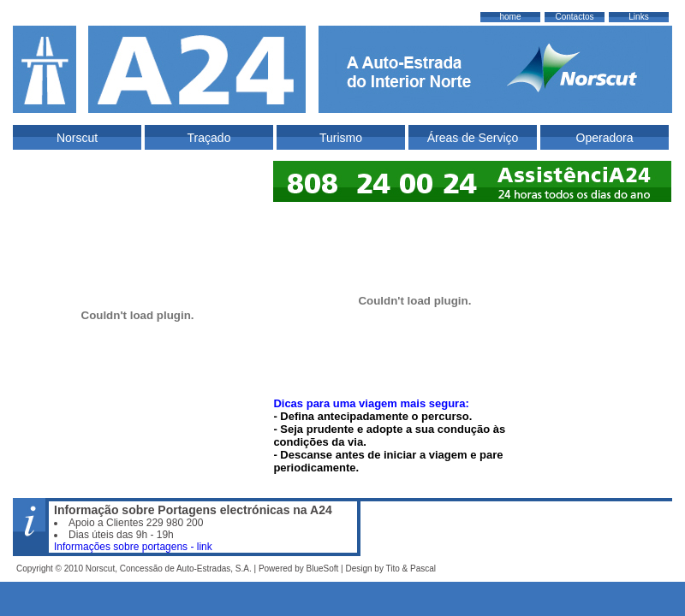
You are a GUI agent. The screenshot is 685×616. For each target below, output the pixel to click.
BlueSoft (322, 569)
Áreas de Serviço (473, 138)
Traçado (209, 138)
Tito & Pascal (411, 569)
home (510, 17)
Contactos (574, 17)
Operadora (605, 138)
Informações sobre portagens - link (133, 547)
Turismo (341, 138)
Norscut (77, 138)
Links (638, 17)
